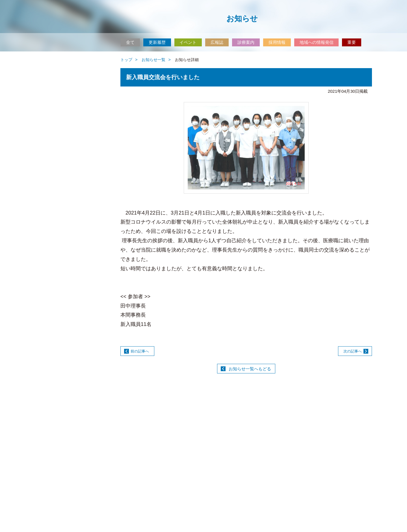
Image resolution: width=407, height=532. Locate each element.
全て (130, 42)
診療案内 (246, 42)
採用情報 (277, 42)
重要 (352, 42)
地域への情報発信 (317, 42)
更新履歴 (157, 42)
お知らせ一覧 (153, 60)
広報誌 (217, 42)
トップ (126, 60)
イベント (188, 42)
